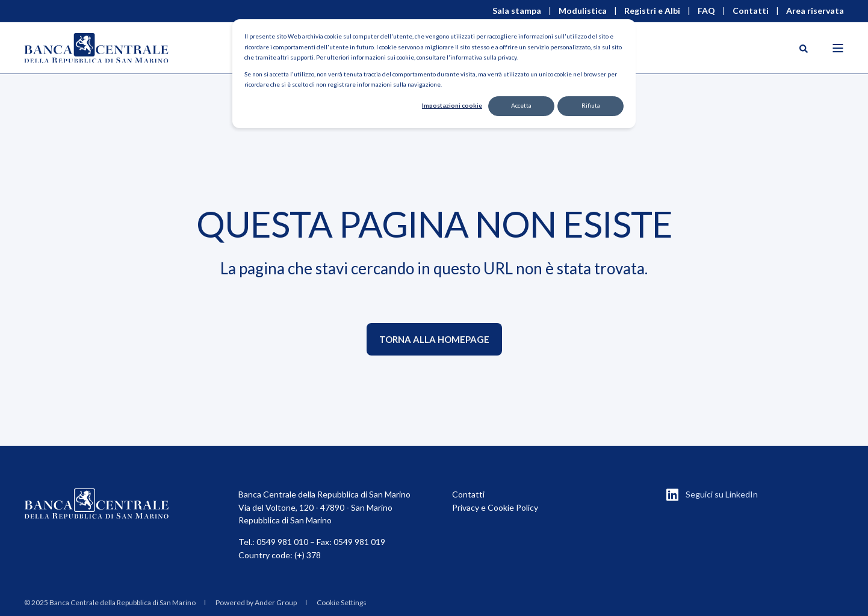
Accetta (521, 105)
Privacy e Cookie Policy (495, 507)
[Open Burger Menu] (838, 48)
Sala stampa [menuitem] (517, 11)
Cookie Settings (342, 602)
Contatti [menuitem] (751, 11)
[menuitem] (110, 603)
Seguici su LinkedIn (722, 494)
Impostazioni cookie (452, 105)
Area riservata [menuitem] (815, 11)
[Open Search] (804, 48)
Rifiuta (591, 105)
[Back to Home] (96, 48)
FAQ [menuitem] (706, 11)
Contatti (468, 494)
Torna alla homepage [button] (434, 339)
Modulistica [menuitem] (583, 11)
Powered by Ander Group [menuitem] (256, 602)
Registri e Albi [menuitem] (652, 11)
